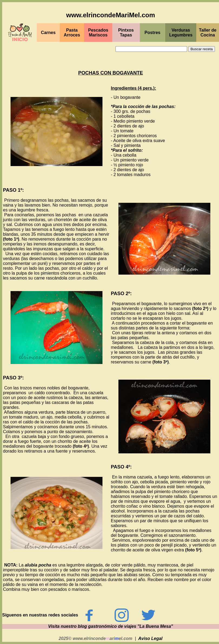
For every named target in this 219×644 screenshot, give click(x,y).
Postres (153, 33)
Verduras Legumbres (181, 33)
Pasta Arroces (72, 33)
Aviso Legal (150, 638)
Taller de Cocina (208, 33)
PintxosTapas (126, 33)
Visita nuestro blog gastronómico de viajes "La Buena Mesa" (111, 626)
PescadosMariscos (98, 33)
